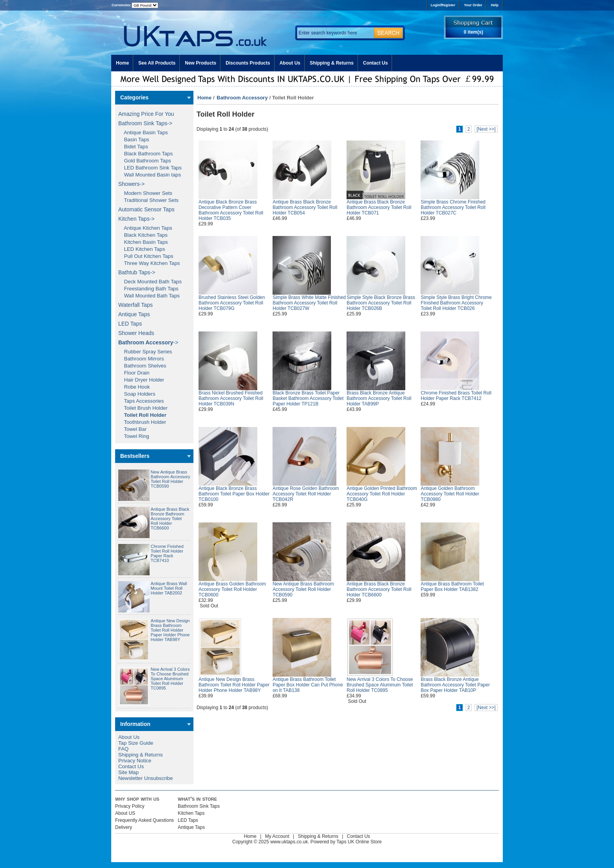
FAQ (123, 749)
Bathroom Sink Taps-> (145, 123)
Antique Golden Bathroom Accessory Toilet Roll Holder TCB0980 (450, 494)
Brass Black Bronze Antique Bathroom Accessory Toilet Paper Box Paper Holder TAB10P (455, 685)
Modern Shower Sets (145, 193)
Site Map (128, 772)
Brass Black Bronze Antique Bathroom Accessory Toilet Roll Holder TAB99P (379, 398)
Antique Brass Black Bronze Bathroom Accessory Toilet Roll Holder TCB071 (379, 207)
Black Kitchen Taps (143, 235)
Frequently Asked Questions (144, 820)
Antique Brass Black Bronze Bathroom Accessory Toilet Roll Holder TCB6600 (170, 519)
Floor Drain (134, 373)
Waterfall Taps (135, 305)
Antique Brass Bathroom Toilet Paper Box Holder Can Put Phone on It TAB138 (308, 685)
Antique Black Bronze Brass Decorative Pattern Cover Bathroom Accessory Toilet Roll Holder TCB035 (231, 210)
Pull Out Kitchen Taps (146, 256)
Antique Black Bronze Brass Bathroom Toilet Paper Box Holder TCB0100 (234, 494)
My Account (277, 836)
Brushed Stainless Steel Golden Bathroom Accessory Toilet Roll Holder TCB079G (232, 303)
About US (125, 813)
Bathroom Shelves (142, 366)
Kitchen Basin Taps (143, 242)
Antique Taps (134, 314)
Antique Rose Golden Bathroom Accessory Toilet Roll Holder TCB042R (306, 494)
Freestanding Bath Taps (148, 289)
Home (122, 63)
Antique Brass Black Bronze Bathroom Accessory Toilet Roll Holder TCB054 (305, 207)
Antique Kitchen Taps (145, 228)
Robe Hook (134, 387)
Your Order (473, 5)
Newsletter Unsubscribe (145, 778)
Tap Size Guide (136, 743)
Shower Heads (136, 333)
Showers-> (131, 184)
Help (495, 5)
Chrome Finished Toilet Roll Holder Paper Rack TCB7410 (167, 553)
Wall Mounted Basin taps (150, 175)
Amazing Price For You (146, 114)
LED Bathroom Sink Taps (150, 168)
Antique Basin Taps (143, 132)
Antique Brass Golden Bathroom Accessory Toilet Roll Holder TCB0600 (232, 589)
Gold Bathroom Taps (145, 161)
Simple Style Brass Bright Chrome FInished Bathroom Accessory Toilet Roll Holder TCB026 (456, 303)
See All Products (157, 63)
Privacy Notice (135, 761)
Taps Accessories (141, 401)
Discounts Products (248, 63)
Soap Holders (137, 394)
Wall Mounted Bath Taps (149, 296)
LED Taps (130, 324)
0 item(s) (473, 32)
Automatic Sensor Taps (146, 209)
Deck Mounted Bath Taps (150, 282)
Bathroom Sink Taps (199, 806)
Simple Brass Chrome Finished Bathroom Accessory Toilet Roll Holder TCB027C (453, 207)
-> (148, 342)
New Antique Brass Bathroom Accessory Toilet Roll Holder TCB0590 (171, 479)
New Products (200, 63)
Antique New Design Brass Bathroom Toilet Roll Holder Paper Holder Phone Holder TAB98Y (170, 630)
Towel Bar (132, 429)
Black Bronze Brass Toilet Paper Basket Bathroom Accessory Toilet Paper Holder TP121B (308, 398)
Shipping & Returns (332, 63)
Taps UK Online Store (359, 842)
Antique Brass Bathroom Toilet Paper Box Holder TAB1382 (452, 587)
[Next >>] (486, 129)
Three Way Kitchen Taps (149, 263)
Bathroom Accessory (242, 98)
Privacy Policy (130, 806)
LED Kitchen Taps (142, 249)
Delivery (124, 827)
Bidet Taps (133, 147)
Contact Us (375, 63)
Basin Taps (134, 140)
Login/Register (443, 5)
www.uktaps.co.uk (289, 842)
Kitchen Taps (191, 813)
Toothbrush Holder (142, 422)
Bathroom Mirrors (141, 359)
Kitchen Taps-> (136, 219)
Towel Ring (134, 436)
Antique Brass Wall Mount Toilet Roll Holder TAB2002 (169, 588)
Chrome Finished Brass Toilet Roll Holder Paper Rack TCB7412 (456, 396)
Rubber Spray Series (145, 352)
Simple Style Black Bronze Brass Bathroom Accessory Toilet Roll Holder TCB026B (381, 303)
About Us (290, 63)
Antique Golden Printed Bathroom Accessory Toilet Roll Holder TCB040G (382, 494)
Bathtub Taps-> (137, 272)
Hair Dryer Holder (141, 380)
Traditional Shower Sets (148, 200)
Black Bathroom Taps (145, 154)
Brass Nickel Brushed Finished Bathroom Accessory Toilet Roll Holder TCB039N (231, 398)
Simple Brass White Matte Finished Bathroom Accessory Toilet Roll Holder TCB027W (309, 303)
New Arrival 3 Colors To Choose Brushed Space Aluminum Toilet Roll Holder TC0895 (170, 679)
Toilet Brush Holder (143, 408)
